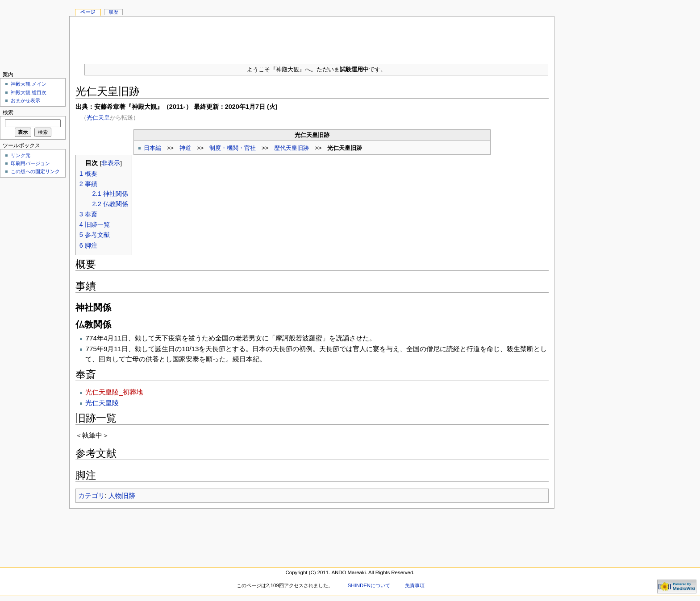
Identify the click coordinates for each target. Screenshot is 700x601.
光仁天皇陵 (102, 403)
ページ (88, 12)
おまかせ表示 (25, 100)
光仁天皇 (98, 118)
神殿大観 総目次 (29, 92)
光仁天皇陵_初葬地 (114, 392)
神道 (185, 148)
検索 (8, 112)
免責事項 (415, 585)
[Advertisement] (312, 37)
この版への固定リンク (35, 171)
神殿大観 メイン (29, 84)
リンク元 (21, 155)
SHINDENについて (369, 585)
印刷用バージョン (30, 163)
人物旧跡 (122, 495)
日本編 (152, 148)
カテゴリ (92, 495)
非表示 (111, 163)
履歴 (113, 12)
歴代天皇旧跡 (292, 148)
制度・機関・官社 (233, 148)
